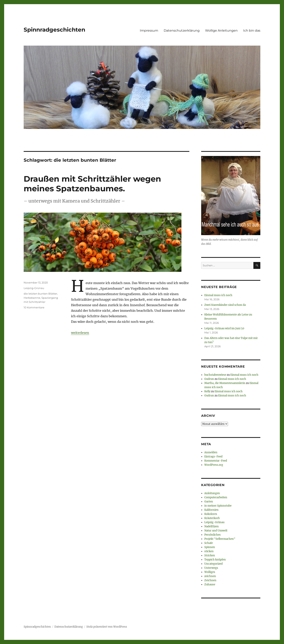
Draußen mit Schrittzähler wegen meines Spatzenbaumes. (92, 184)
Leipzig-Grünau (34, 288)
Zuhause (210, 584)
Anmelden (211, 452)
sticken (209, 551)
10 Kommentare (34, 307)
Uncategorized (213, 564)
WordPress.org (214, 465)
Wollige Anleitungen (221, 31)
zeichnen (210, 576)
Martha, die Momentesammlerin (225, 383)
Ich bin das (252, 31)
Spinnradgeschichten (54, 30)
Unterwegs (211, 568)
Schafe (209, 543)
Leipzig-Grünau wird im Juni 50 (224, 328)
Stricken (210, 555)
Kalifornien (211, 510)
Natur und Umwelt (216, 531)
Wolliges (210, 572)
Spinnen (210, 547)
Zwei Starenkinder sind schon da (225, 305)
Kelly (207, 391)
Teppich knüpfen (215, 560)
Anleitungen (212, 493)
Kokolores (211, 514)
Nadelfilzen (212, 526)
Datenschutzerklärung (182, 31)
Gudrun (209, 379)
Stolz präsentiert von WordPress (107, 627)
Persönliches (213, 535)
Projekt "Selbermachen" (220, 539)
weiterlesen (80, 333)
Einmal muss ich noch (218, 295)
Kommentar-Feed (216, 461)
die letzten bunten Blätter (40, 294)
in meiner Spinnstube (218, 506)
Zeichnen (210, 580)
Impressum (149, 31)
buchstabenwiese (215, 375)
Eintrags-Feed (213, 457)
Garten (209, 502)
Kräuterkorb (212, 518)
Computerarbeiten (216, 497)
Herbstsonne (32, 298)
